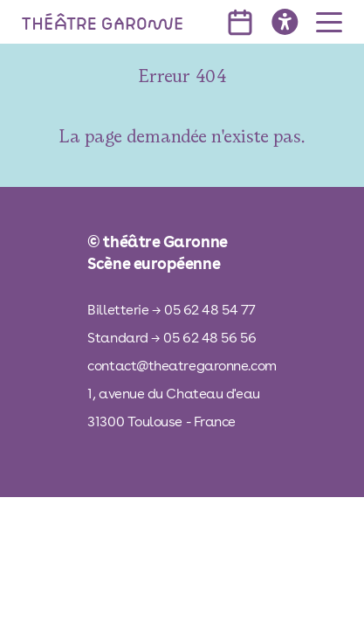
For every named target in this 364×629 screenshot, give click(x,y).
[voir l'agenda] (240, 22)
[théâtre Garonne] (102, 22)
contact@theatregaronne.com (182, 366)
